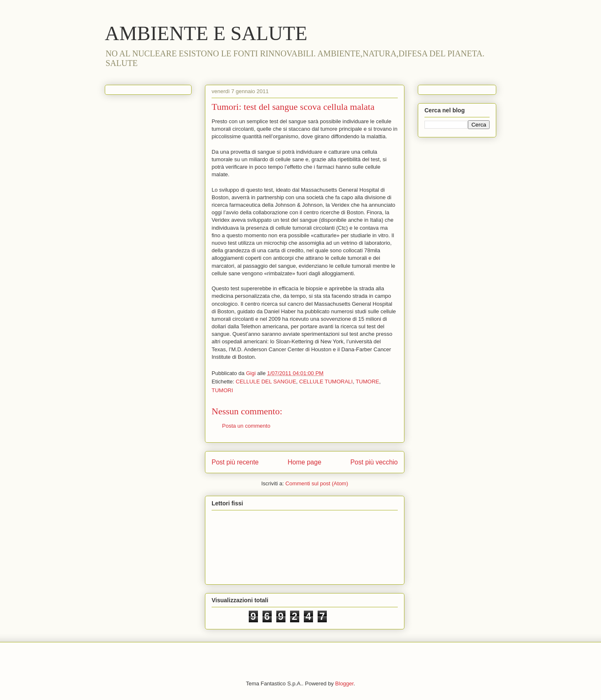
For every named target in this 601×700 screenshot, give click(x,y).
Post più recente (235, 462)
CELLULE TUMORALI (326, 382)
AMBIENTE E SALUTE (206, 33)
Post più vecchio (374, 462)
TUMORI (222, 390)
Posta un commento (246, 426)
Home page (304, 462)
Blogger (344, 684)
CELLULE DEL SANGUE (266, 382)
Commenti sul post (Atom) (317, 483)
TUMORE (367, 382)
